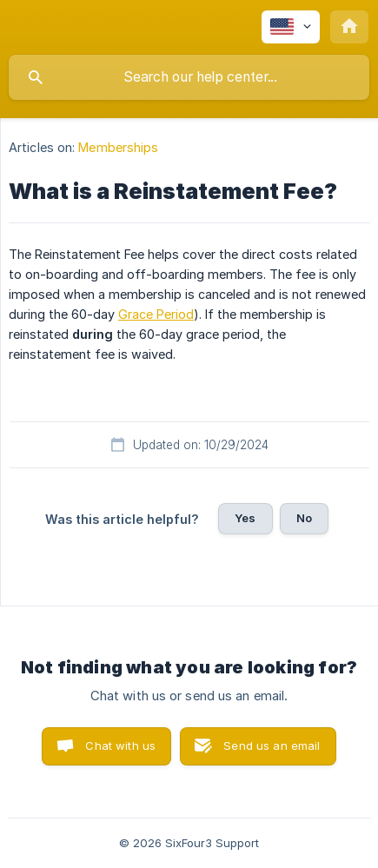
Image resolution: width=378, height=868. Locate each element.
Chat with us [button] (120, 745)
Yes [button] (245, 518)
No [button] (304, 518)
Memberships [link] (118, 147)
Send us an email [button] (272, 745)
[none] (291, 27)
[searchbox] (189, 77)
